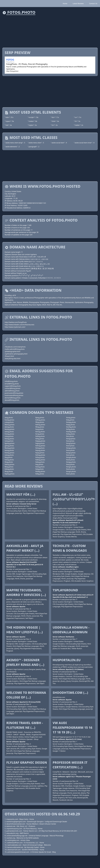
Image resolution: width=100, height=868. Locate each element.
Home (65, 4)
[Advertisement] (50, 30)
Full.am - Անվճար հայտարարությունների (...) (74, 499)
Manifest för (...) (21, 494)
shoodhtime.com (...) (70, 693)
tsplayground (65, 590)
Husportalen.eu (67, 660)
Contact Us (93, 4)
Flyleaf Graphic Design (27, 762)
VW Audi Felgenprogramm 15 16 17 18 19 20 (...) (72, 727)
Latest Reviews (78, 4)
